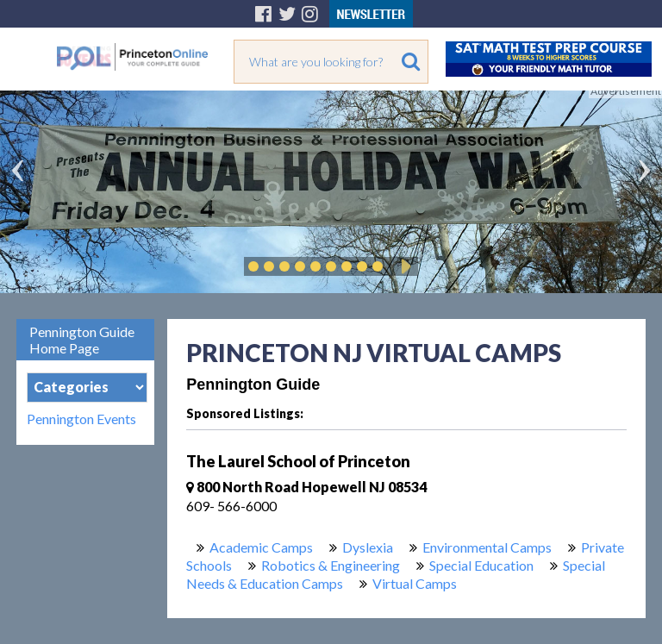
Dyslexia (368, 547)
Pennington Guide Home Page (82, 340)
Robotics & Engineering (331, 565)
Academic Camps (261, 547)
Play (403, 266)
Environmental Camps (487, 547)
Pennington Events (81, 419)
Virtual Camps (415, 583)
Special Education (481, 565)
